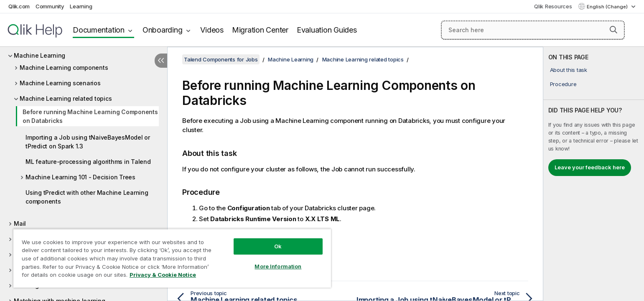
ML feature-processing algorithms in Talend (88, 162)
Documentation (99, 30)
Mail (20, 223)
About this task (569, 70)
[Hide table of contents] (161, 61)
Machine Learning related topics (66, 98)
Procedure (563, 84)
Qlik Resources (553, 6)
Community (50, 6)
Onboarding (163, 30)
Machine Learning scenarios (60, 83)
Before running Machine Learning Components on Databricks (90, 116)
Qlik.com (19, 6)
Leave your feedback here (590, 167)
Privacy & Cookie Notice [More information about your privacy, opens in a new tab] (163, 275)
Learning (81, 6)
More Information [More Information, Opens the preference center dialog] (278, 266)
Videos (212, 30)
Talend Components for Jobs (221, 59)
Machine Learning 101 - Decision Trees (80, 177)
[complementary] (594, 174)
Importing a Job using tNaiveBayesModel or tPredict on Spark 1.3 (88, 142)
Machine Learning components (64, 68)
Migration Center (260, 30)
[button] (613, 30)
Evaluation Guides (327, 30)
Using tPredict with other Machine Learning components (87, 197)
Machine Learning (39, 55)
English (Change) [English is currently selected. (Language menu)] (608, 7)
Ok (278, 246)
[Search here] (533, 30)
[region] (172, 258)
